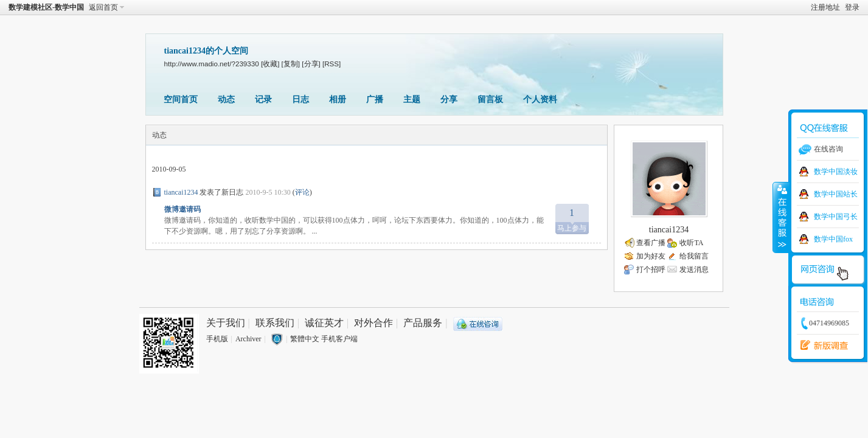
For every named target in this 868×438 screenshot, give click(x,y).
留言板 (490, 99)
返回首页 (103, 7)
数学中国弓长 (836, 217)
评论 (302, 192)
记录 (263, 99)
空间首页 (181, 99)
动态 (226, 99)
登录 (852, 7)
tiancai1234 (181, 192)
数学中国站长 (836, 194)
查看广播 (651, 243)
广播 (375, 99)
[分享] (311, 64)
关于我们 (226, 323)
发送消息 (694, 269)
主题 (412, 99)
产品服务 (423, 323)
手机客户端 (339, 339)
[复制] (291, 64)
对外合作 (373, 323)
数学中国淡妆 (836, 172)
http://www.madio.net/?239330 (212, 64)
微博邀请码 (182, 209)
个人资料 (540, 99)
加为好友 (651, 256)
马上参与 (572, 218)
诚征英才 (324, 323)
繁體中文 (305, 339)
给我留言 (694, 256)
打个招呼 (651, 269)
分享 (449, 99)
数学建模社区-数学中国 (46, 7)
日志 (300, 99)
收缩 (781, 217)
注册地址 (825, 7)
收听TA (691, 243)
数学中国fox (833, 239)
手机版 (217, 339)
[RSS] (332, 64)
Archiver (248, 339)
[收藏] (270, 64)
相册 (338, 99)
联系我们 (275, 323)
